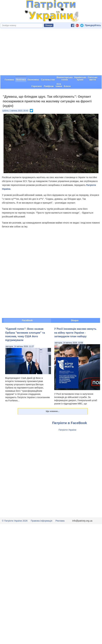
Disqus (75, 320)
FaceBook (27, 320)
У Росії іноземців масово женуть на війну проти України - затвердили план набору (75, 333)
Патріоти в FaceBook (70, 423)
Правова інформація (42, 521)
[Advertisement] (51, 52)
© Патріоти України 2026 (15, 521)
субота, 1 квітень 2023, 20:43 (15, 111)
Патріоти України (67, 430)
